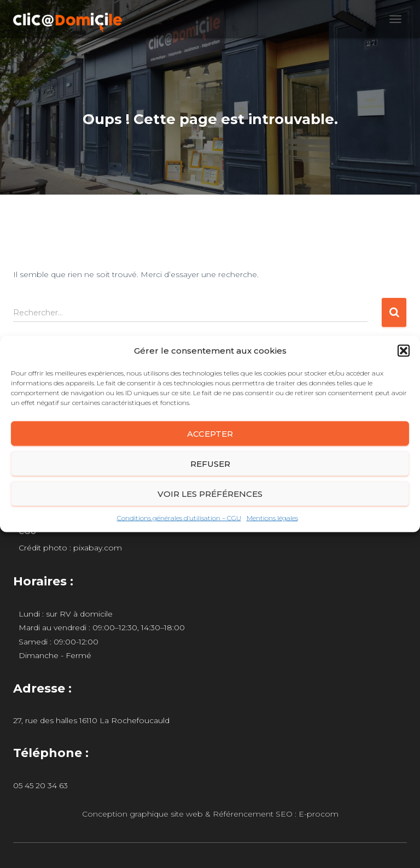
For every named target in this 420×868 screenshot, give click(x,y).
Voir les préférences (210, 493)
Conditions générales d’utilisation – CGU (179, 518)
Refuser (210, 463)
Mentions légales (272, 518)
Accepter (210, 433)
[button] (404, 351)
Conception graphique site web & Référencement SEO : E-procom (210, 814)
